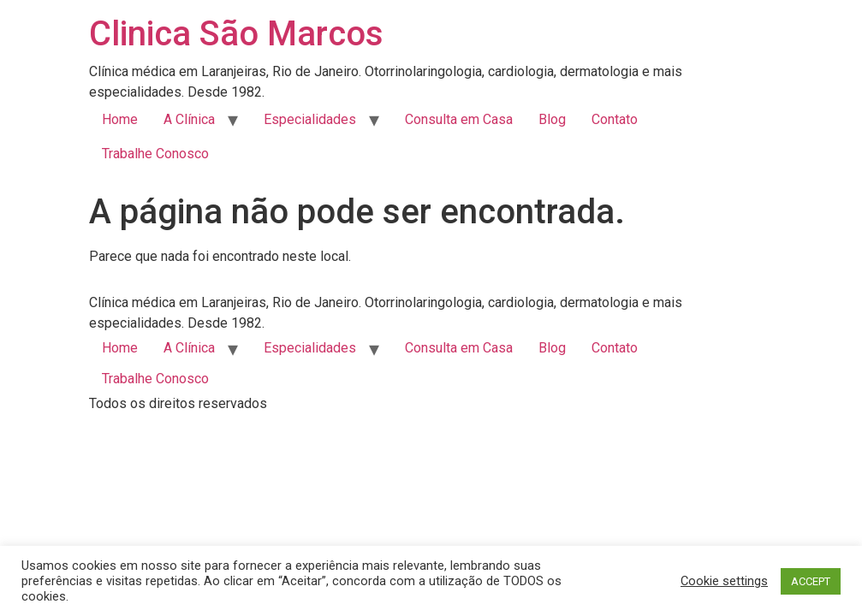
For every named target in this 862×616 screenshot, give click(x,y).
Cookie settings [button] (724, 581)
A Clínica (189, 119)
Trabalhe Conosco (155, 154)
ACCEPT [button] (811, 581)
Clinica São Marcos (236, 34)
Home (120, 119)
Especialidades (310, 119)
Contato (615, 119)
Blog (552, 119)
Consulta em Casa (459, 119)
